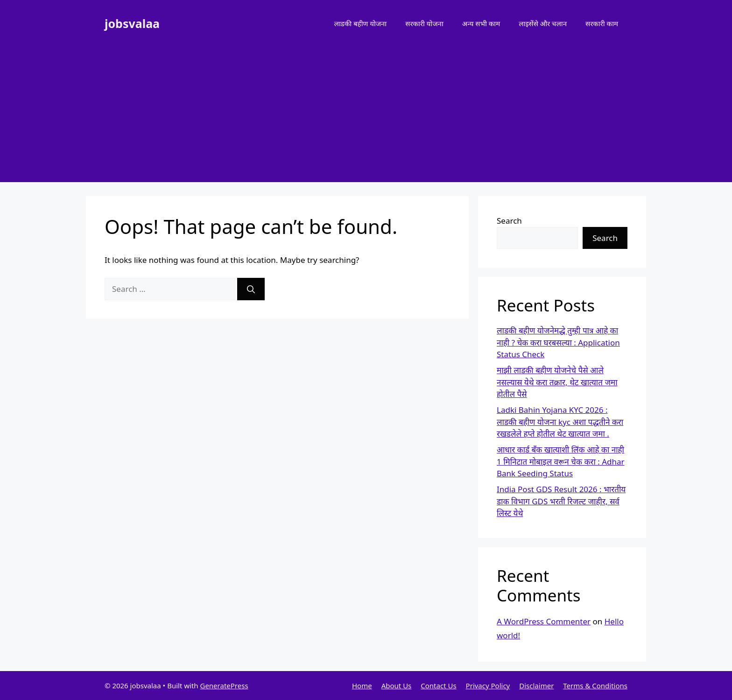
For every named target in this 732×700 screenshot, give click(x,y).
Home (362, 686)
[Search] (251, 289)
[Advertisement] (366, 117)
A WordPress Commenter (544, 621)
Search (509, 221)
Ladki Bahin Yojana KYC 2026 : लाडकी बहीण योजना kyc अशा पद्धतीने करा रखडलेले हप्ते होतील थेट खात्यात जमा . (560, 422)
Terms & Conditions (595, 686)
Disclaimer (536, 686)
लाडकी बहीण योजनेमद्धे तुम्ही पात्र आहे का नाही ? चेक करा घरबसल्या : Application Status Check (558, 342)
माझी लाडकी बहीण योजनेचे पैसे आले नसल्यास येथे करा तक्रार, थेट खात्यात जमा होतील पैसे (557, 382)
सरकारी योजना (424, 23)
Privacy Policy (488, 686)
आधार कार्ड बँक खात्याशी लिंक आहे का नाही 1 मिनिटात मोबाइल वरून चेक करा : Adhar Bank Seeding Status (561, 461)
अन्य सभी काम (481, 23)
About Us (397, 686)
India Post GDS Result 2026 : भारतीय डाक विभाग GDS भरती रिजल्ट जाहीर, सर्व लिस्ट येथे (561, 501)
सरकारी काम (602, 23)
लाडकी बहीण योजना (360, 23)
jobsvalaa (132, 23)
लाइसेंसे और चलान (543, 23)
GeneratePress (224, 686)
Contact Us (438, 686)
